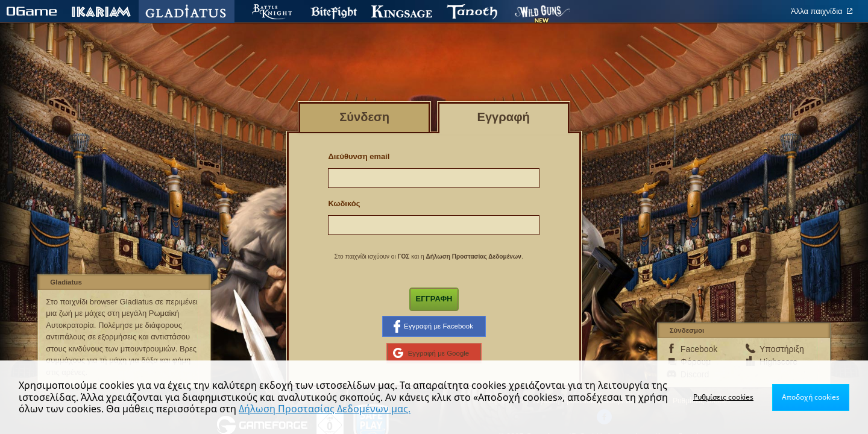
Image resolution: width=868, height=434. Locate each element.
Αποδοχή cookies (811, 397)
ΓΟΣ (403, 256)
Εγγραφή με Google (431, 353)
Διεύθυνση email (359, 156)
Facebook (699, 349)
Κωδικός (344, 203)
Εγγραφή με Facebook (433, 326)
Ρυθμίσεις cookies (723, 397)
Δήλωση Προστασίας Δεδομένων (473, 256)
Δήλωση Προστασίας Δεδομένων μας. (325, 409)
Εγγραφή (434, 299)
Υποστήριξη (779, 349)
